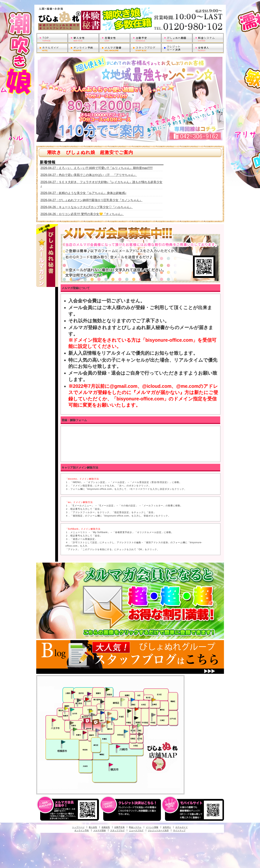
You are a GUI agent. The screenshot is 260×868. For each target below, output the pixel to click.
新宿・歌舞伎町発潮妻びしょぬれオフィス (136, 718)
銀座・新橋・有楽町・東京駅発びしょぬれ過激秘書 (153, 715)
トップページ (78, 827)
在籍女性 (106, 827)
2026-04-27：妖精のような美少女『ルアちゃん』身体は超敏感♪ (84, 193)
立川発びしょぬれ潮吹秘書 (72, 710)
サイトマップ (179, 830)
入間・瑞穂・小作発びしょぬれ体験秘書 (73, 692)
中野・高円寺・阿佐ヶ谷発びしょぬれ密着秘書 (129, 711)
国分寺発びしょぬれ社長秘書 (91, 711)
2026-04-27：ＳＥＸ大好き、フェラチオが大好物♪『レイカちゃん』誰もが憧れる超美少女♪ (102, 184)
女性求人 (167, 827)
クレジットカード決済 (158, 830)
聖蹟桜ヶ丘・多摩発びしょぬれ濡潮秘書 (85, 733)
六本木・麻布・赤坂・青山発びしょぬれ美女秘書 (139, 726)
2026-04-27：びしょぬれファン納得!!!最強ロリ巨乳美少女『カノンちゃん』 (92, 200)
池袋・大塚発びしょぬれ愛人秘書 (133, 699)
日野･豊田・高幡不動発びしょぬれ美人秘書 (72, 723)
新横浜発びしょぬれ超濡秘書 (111, 765)
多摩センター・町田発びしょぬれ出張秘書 (75, 729)
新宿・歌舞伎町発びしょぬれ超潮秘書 (137, 709)
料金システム (135, 827)
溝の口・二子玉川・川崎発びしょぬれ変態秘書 (118, 746)
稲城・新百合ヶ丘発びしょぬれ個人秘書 (97, 730)
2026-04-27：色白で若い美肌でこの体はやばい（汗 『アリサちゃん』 (89, 175)
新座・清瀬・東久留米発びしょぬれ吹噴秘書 (108, 689)
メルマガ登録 (99, 830)
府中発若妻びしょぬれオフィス (96, 722)
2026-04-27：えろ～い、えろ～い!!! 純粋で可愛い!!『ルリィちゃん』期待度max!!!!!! (97, 168)
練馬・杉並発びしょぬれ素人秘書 (123, 700)
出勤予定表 (119, 827)
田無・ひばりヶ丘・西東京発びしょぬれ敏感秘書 (102, 701)
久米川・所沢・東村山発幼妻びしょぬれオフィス (89, 694)
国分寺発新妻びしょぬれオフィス (93, 715)
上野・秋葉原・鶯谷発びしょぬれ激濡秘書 (154, 699)
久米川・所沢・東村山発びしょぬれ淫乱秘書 (87, 699)
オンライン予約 (82, 830)
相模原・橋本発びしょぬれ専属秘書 (63, 742)
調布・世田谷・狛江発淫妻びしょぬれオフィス (104, 726)
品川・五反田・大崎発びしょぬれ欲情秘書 (140, 734)
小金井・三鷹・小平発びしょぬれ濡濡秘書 (102, 712)
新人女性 (93, 827)
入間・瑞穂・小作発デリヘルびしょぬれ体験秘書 (130, 19)
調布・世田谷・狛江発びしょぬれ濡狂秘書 (126, 731)
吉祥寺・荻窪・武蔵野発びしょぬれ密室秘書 (110, 714)
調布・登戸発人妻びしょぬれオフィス (109, 722)
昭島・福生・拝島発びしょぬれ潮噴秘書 (66, 708)
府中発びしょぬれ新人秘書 (87, 721)
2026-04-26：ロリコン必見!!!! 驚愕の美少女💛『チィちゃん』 (82, 214)
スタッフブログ (117, 830)
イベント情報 (152, 827)
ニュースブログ (136, 830)
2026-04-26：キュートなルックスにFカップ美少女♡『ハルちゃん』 (87, 207)
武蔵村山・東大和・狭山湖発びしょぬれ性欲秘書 (79, 700)
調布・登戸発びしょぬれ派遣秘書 (113, 719)
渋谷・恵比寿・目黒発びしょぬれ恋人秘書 (134, 727)
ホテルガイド (182, 827)
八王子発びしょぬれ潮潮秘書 (54, 720)
